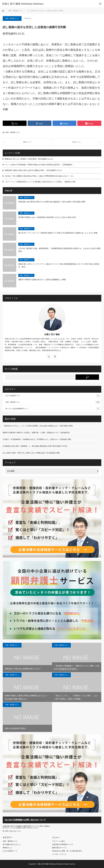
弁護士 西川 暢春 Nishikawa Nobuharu (50, 864)
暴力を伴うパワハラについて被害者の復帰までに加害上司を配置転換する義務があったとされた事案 (58, 233)
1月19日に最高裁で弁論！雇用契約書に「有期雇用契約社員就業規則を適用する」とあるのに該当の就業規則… (59, 250)
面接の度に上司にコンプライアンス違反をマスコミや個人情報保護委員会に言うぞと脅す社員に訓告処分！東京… (59, 265)
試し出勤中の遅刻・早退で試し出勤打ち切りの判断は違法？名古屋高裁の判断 (31, 453)
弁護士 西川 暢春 (52, 334)
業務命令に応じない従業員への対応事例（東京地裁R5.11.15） (29, 159)
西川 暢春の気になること (12, 844)
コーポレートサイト (59, 854)
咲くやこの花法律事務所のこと (53, 409)
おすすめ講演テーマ (53, 396)
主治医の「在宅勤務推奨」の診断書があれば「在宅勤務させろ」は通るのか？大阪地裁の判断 (37, 439)
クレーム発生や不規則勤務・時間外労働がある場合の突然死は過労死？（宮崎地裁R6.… (40, 165)
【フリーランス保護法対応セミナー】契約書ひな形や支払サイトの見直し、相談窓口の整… (41, 182)
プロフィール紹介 (58, 841)
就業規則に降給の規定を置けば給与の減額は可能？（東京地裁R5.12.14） (34, 170)
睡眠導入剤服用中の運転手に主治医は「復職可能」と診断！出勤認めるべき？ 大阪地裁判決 (36, 433)
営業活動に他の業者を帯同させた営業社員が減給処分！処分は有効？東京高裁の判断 (52, 202)
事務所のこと (8, 848)
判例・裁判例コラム (12, 18)
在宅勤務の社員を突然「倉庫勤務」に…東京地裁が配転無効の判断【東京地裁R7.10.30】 (35, 446)
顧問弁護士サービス (59, 848)
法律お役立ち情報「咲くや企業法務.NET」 (68, 851)
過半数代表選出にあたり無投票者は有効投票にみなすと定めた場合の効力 (47, 217)
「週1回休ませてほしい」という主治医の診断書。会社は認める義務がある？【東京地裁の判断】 (38, 426)
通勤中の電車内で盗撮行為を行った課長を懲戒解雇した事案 (42, 280)
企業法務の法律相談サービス (63, 844)
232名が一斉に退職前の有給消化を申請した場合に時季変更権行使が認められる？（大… (40, 176)
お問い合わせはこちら (13, 831)
